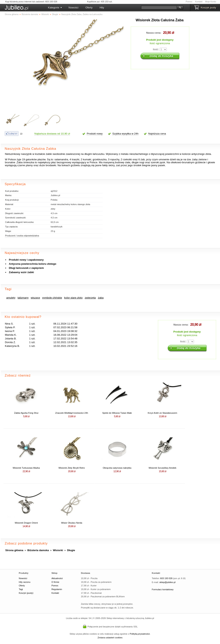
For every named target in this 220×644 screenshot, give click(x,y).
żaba (101, 298)
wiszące (35, 298)
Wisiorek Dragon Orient (26, 523)
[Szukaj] (159, 8)
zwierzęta (90, 298)
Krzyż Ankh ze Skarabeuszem (162, 413)
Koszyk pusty (208, 8)
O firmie (55, 582)
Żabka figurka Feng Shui (26, 413)
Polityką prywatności (140, 634)
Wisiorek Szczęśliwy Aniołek (162, 468)
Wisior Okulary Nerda (72, 523)
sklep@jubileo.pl (167, 582)
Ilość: (156, 49)
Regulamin (57, 589)
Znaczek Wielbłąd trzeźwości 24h (72, 413)
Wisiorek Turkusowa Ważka (26, 468)
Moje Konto (211, 2)
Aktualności (57, 578)
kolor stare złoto (73, 298)
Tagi (21, 589)
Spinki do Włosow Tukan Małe (117, 413)
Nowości (73, 8)
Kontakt (199, 2)
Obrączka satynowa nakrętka (117, 468)
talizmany (23, 298)
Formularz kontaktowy (163, 589)
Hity (102, 8)
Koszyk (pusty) (26, 593)
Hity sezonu (25, 582)
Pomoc (189, 2)
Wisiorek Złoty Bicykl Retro (72, 468)
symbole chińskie (52, 298)
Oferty (89, 8)
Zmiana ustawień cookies (110, 638)
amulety (11, 298)
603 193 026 (166, 578)
